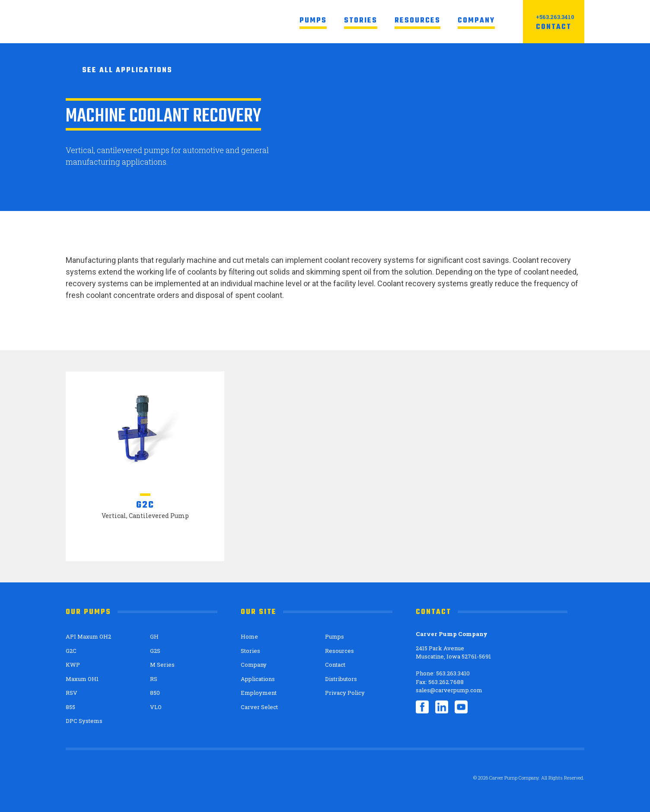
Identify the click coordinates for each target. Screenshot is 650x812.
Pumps (313, 21)
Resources (417, 21)
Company (476, 21)
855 (70, 707)
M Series (162, 665)
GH (154, 636)
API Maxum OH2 (88, 636)
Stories (361, 21)
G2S (155, 651)
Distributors (341, 679)
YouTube (461, 707)
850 (155, 693)
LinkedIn (442, 707)
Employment (259, 693)
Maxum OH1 (82, 679)
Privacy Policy (345, 693)
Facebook (422, 707)
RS (154, 679)
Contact (554, 27)
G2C (71, 651)
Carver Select (259, 707)
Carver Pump (132, 22)
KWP (73, 665)
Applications (258, 679)
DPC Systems (84, 721)
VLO (156, 707)
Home (249, 636)
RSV (72, 693)
